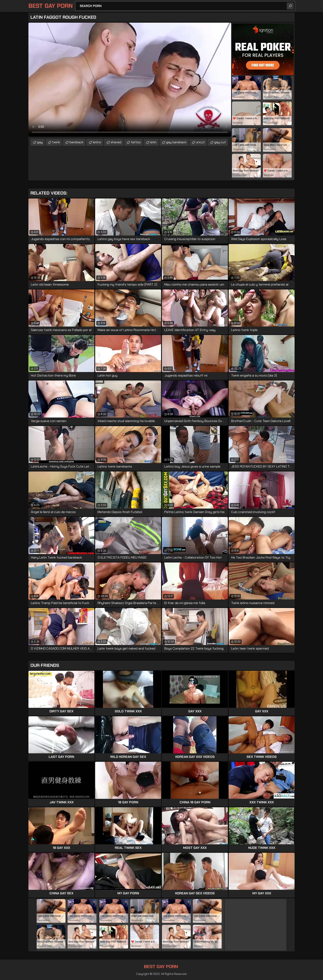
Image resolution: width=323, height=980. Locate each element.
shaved (116, 142)
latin (153, 142)
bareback (76, 142)
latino (97, 142)
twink (56, 142)
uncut (200, 142)
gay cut (220, 142)
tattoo (136, 142)
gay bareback (176, 142)
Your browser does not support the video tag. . (130, 80)
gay (40, 142)
